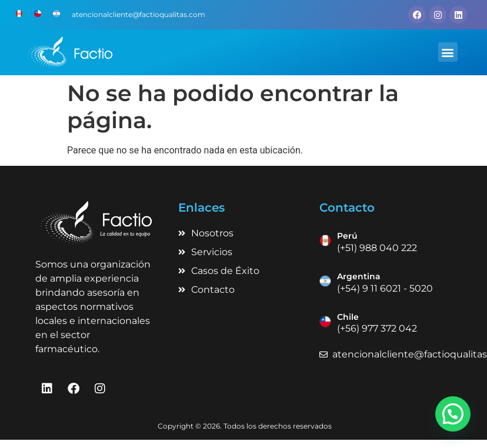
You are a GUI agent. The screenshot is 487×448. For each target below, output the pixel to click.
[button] (448, 52)
